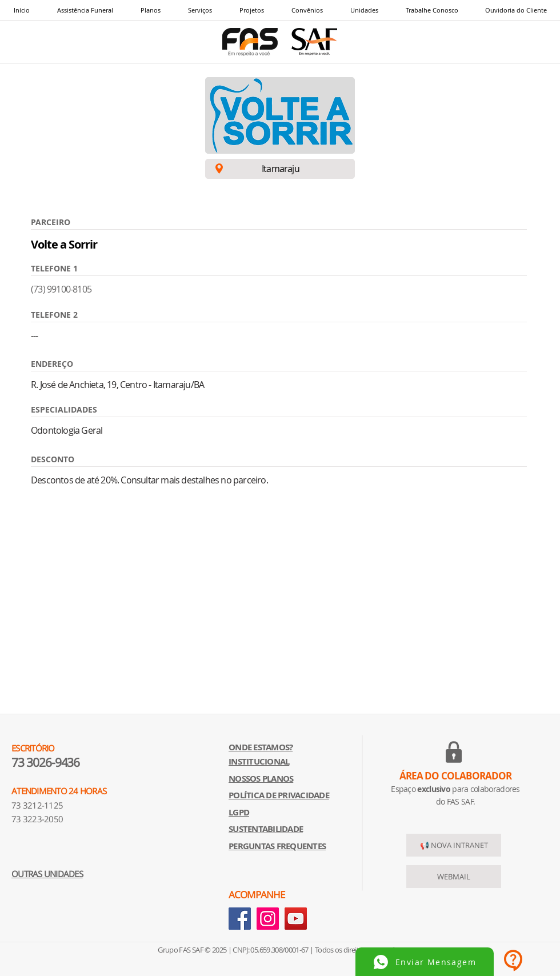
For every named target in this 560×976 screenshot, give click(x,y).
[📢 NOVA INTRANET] (454, 845)
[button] (199, 10)
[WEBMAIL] (454, 877)
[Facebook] (240, 919)
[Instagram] (268, 919)
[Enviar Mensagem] (425, 962)
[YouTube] (296, 919)
